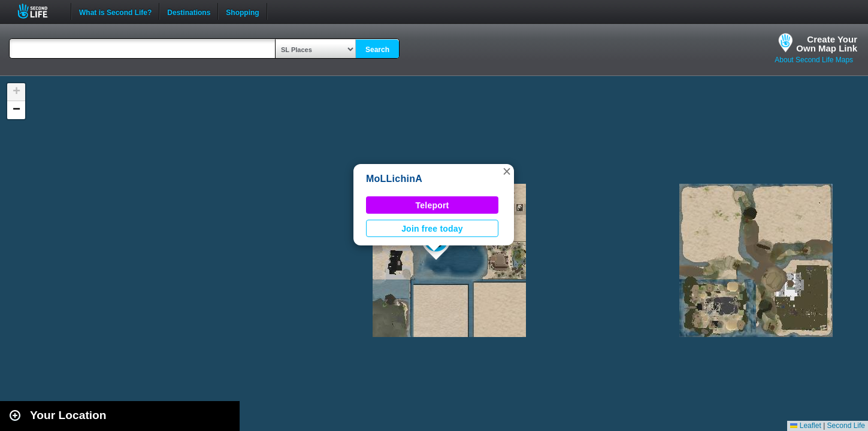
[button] (507, 171)
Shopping (242, 11)
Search (377, 50)
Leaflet (805, 426)
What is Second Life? (115, 11)
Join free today (432, 229)
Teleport (433, 205)
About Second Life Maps (814, 60)
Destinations (189, 11)
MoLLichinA (394, 179)
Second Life (39, 11)
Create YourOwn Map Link (827, 44)
